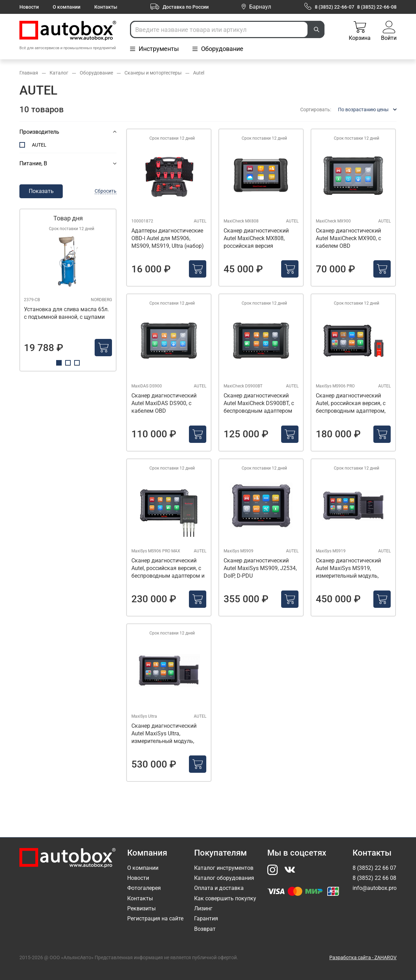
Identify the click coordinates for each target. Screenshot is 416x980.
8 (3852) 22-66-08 (377, 7)
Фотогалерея (144, 888)
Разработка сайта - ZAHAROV (363, 957)
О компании (67, 7)
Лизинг (203, 908)
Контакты (106, 7)
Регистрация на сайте (155, 918)
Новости (29, 7)
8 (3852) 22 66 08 (374, 878)
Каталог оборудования (224, 878)
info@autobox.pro (375, 888)
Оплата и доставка (219, 888)
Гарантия (206, 918)
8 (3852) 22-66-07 (335, 7)
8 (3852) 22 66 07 (374, 868)
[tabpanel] (68, 290)
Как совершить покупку (225, 898)
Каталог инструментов (224, 868)
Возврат (205, 929)
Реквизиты (141, 908)
